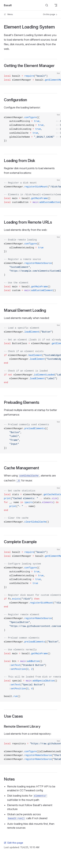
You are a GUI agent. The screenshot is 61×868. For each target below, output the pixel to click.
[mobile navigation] (56, 5)
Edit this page (14, 843)
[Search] (47, 5)
